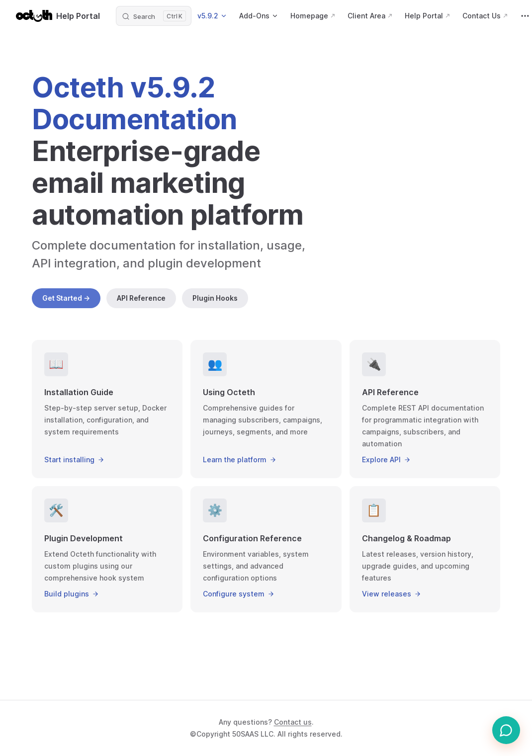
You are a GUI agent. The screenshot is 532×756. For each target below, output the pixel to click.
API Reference (141, 298)
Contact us (293, 722)
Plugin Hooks (215, 298)
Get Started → (66, 298)
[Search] (154, 16)
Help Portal (58, 16)
